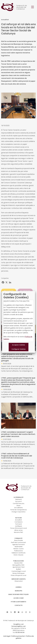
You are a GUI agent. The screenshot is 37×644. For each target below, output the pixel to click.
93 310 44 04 (20, 632)
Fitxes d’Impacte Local (18, 575)
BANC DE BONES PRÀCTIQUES (19, 594)
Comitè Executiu (19, 504)
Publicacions (18, 551)
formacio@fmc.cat (18, 626)
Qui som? (18, 501)
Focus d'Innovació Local (18, 528)
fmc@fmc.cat (18, 624)
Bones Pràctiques (19, 573)
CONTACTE (18, 605)
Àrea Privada (18, 540)
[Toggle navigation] (33, 7)
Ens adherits (19, 508)
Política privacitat (18, 636)
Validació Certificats (18, 553)
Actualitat (18, 520)
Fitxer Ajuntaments (18, 602)
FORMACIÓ (18, 538)
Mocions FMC (19, 532)
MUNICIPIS (19, 591)
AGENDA (19, 587)
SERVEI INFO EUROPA (18, 579)
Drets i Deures (18, 555)
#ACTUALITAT (9, 291)
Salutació (18, 499)
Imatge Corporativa (19, 512)
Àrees (18, 506)
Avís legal (7, 636)
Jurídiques (18, 526)
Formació (19, 524)
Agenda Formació (19, 545)
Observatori (19, 581)
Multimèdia (19, 547)
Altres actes (18, 530)
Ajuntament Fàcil (18, 567)
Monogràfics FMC (18, 565)
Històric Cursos (18, 549)
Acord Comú (19, 598)
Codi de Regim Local (19, 571)
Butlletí (19, 569)
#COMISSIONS (25, 291)
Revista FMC (19, 563)
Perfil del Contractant (18, 542)
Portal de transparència (19, 510)
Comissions (19, 522)
